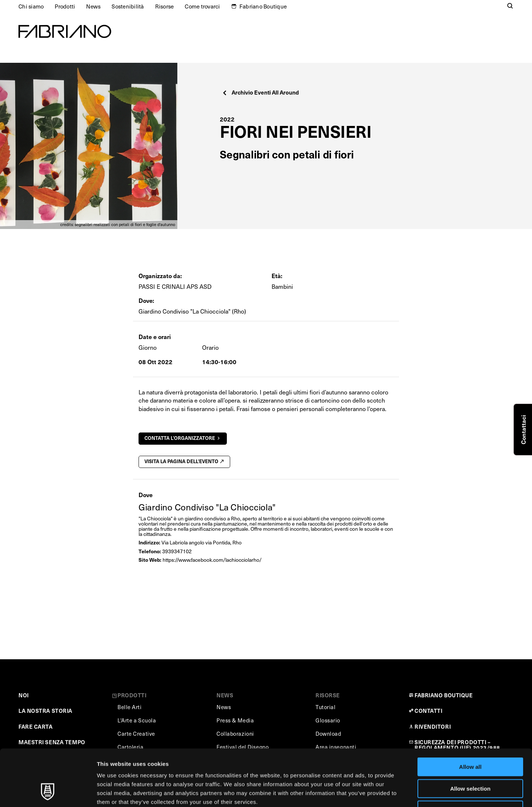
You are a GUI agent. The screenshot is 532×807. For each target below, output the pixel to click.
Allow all (470, 717)
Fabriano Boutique (263, 6)
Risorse (165, 6)
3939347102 (177, 551)
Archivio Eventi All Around (260, 92)
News (93, 6)
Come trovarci (202, 6)
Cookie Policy (337, 761)
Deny (470, 760)
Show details (388, 792)
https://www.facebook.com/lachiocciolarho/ (212, 560)
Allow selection (470, 738)
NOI (24, 695)
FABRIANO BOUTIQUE (444, 695)
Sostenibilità (128, 6)
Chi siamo (31, 6)
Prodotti (65, 6)
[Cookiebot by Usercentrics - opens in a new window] (48, 793)
